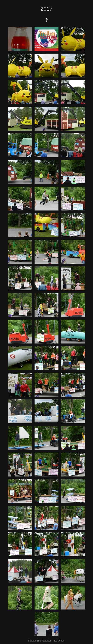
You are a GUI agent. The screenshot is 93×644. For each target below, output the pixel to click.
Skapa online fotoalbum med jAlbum (46, 641)
